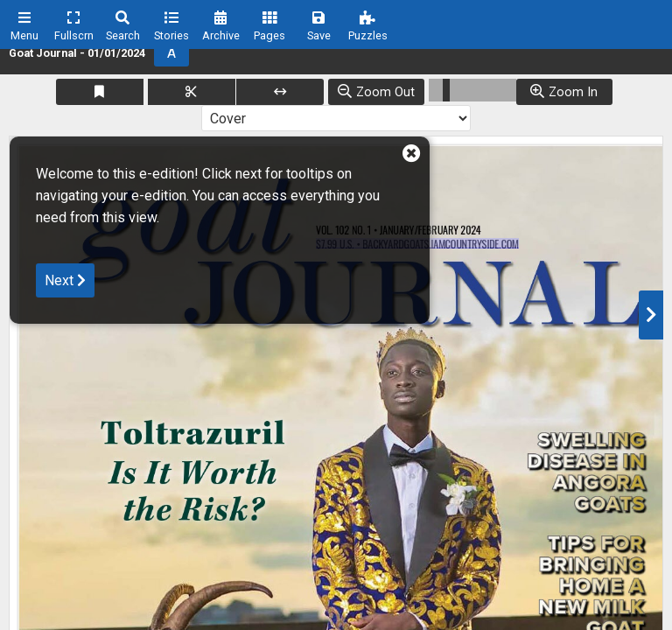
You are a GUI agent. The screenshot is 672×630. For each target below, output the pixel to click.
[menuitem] (24, 24)
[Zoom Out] (376, 92)
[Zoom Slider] (472, 90)
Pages (269, 35)
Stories (171, 35)
